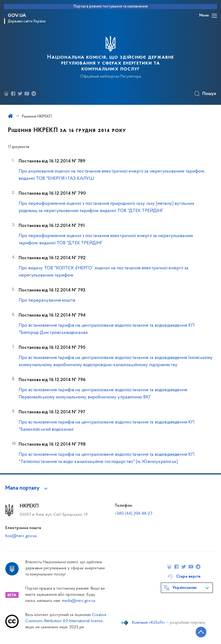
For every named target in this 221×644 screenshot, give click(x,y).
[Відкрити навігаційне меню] (214, 16)
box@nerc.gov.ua (21, 536)
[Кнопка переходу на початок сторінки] (201, 632)
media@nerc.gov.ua (79, 601)
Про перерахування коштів (47, 300)
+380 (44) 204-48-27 (133, 514)
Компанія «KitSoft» (148, 623)
